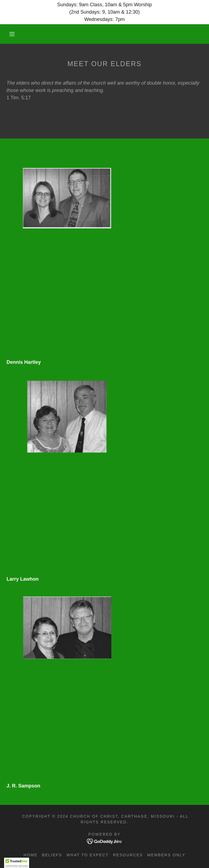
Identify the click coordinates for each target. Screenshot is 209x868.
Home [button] (31, 855)
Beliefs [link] (52, 855)
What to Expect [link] (87, 855)
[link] (100, 34)
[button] (12, 34)
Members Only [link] (166, 855)
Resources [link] (128, 855)
